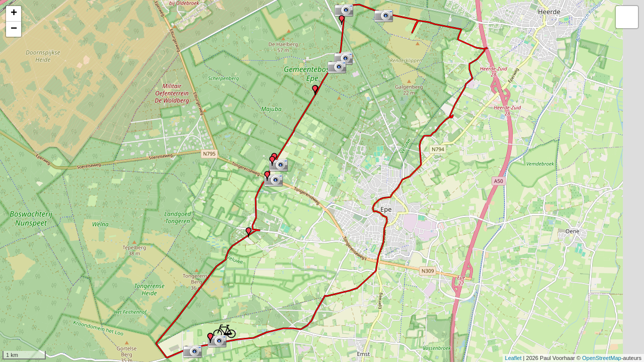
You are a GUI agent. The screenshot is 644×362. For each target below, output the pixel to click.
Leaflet (513, 358)
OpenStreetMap (602, 358)
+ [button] (14, 14)
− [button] (14, 29)
